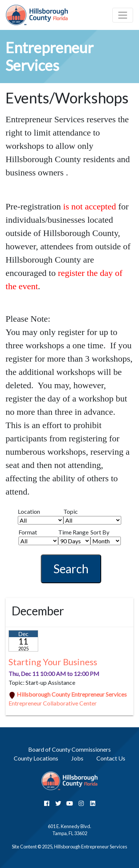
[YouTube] (70, 803)
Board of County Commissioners (69, 749)
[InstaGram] (81, 803)
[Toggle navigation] (123, 15)
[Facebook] (47, 803)
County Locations (36, 758)
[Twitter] (58, 803)
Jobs (77, 758)
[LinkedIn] (93, 803)
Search (71, 569)
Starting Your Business (53, 662)
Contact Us (111, 758)
